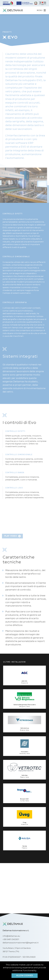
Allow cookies (24, 976)
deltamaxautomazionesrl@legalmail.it (21, 943)
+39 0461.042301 (11, 939)
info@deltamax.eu (11, 936)
